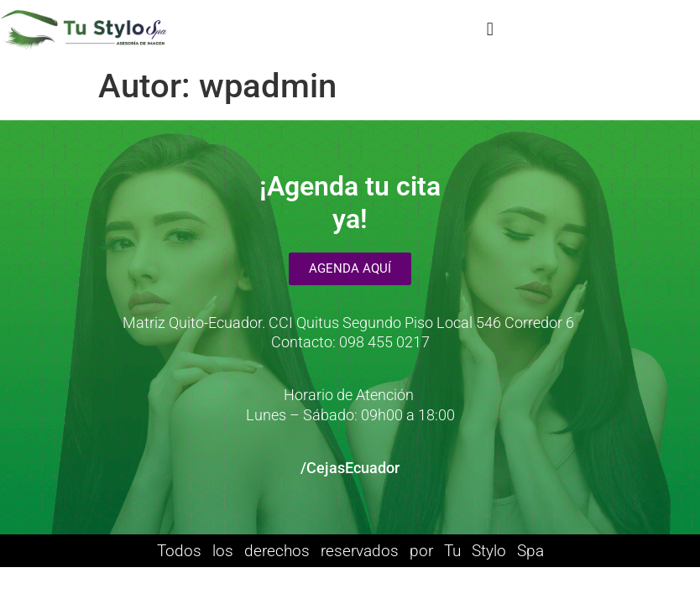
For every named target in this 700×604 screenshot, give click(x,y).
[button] (490, 30)
